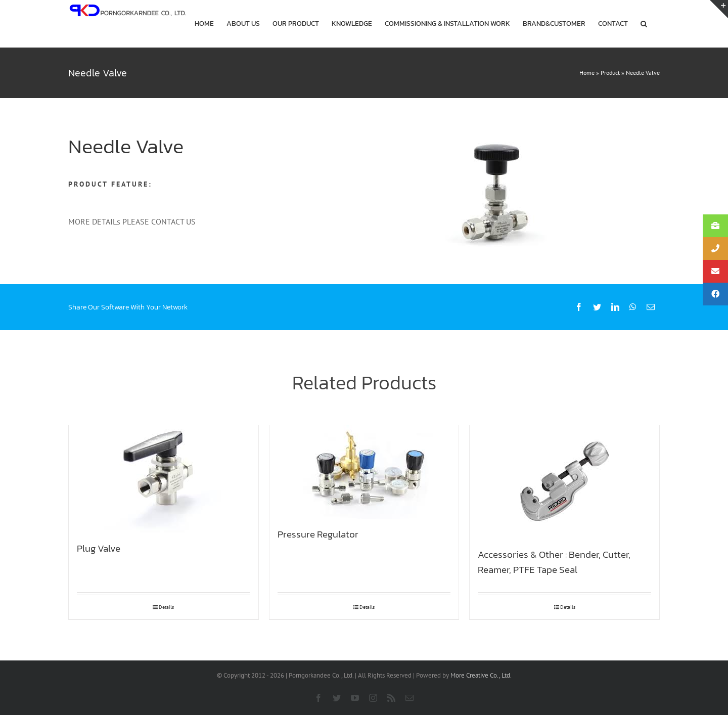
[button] (644, 24)
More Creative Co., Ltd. (481, 675)
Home (587, 73)
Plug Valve (99, 548)
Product (610, 73)
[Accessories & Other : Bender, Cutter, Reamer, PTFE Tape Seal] (564, 482)
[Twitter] (597, 307)
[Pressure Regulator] (364, 472)
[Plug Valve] (164, 479)
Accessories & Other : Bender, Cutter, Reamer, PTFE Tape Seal (554, 562)
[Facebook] (579, 307)
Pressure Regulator (318, 534)
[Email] (651, 307)
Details (166, 607)
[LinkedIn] (615, 307)
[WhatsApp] (633, 307)
